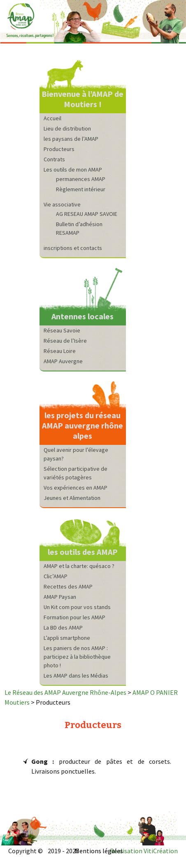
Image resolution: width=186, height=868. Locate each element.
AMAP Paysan (60, 597)
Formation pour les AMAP (74, 617)
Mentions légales (99, 851)
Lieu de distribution (67, 128)
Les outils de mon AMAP (73, 169)
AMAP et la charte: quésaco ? (79, 566)
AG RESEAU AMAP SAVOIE (87, 214)
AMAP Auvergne (63, 361)
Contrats (54, 159)
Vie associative (62, 204)
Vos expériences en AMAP (76, 488)
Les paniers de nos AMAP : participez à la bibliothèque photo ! (77, 657)
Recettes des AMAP (68, 586)
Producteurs (59, 149)
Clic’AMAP (56, 576)
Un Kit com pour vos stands (77, 607)
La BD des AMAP (63, 628)
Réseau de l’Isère (65, 341)
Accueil (52, 118)
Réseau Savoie (62, 330)
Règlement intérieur (81, 189)
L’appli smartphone (67, 638)
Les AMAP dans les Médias (76, 676)
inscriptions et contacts (73, 248)
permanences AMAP (81, 179)
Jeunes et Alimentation (72, 498)
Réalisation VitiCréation (144, 851)
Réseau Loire (60, 351)
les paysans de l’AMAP (71, 139)
